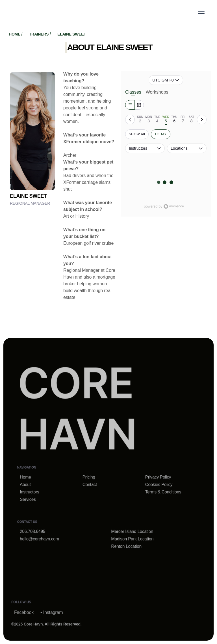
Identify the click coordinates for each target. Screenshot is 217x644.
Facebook (24, 623)
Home (32, 476)
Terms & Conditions (159, 490)
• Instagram (52, 623)
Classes (133, 93)
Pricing (91, 476)
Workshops (157, 92)
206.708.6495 (39, 526)
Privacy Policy (154, 476)
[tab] (140, 120)
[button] (200, 11)
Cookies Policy (155, 483)
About (32, 483)
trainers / (40, 34)
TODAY (161, 134)
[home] (49, 11)
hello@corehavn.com (45, 533)
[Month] (139, 105)
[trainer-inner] (32, 131)
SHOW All (137, 134)
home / (16, 34)
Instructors (36, 490)
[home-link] (80, 413)
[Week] (130, 105)
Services (35, 497)
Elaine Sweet (72, 34)
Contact (91, 483)
